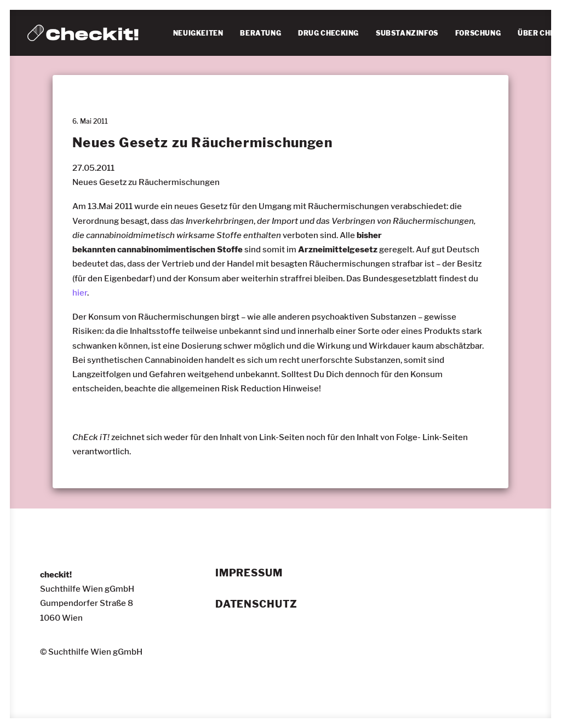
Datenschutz (256, 604)
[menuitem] (198, 33)
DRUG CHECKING (328, 33)
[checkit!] (83, 33)
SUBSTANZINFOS (407, 33)
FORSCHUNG (478, 33)
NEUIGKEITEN (198, 33)
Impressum (249, 573)
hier (80, 293)
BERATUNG (261, 33)
